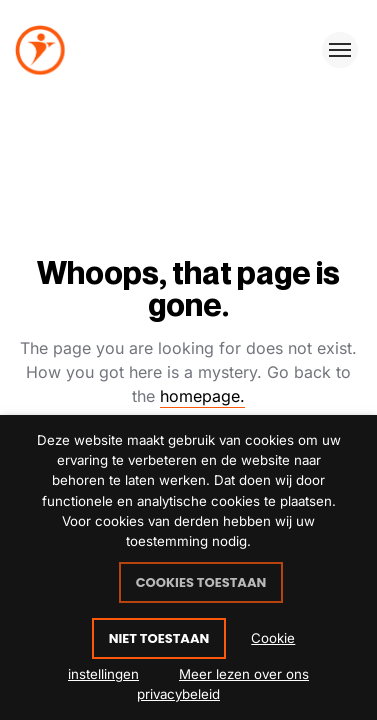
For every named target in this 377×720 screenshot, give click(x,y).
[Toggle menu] (340, 50)
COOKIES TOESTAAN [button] (201, 582)
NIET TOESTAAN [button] (159, 638)
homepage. (202, 396)
